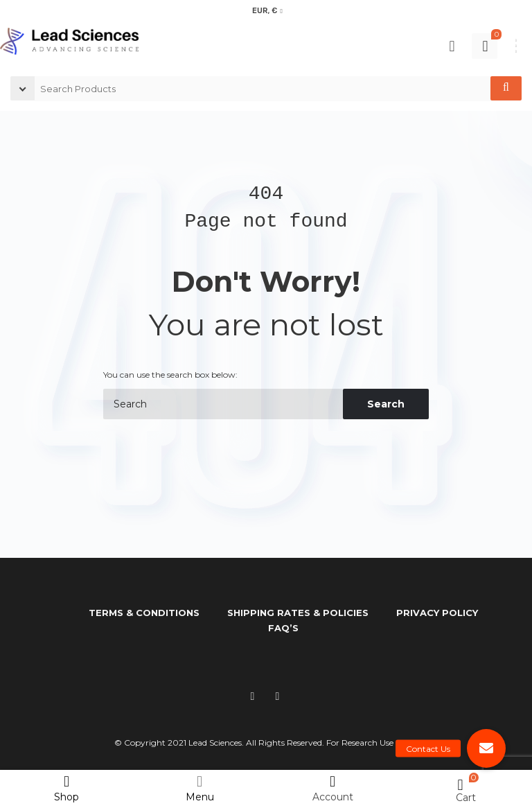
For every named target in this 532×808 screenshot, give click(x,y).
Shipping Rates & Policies (298, 613)
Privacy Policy (437, 613)
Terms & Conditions (144, 613)
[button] (486, 748)
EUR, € (265, 11)
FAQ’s (283, 628)
